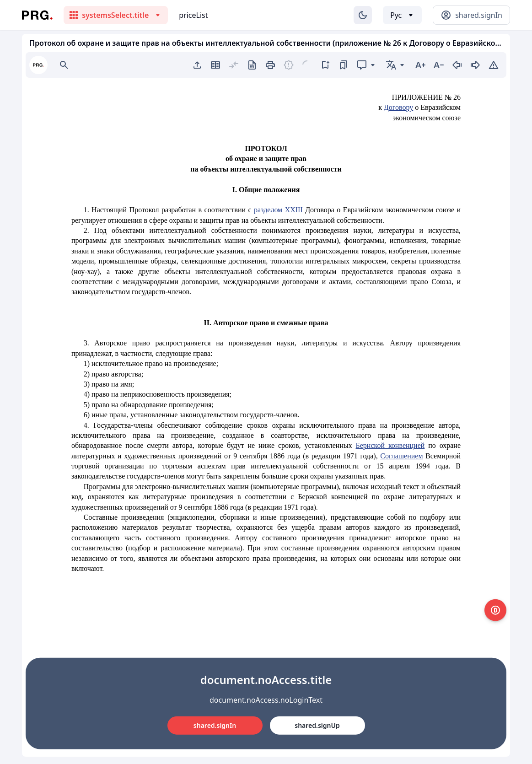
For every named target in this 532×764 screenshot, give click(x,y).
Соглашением (401, 456)
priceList (193, 15)
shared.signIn (215, 725)
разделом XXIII (278, 210)
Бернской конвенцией (390, 445)
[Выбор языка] (402, 15)
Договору (398, 107)
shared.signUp (317, 725)
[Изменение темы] (363, 15)
